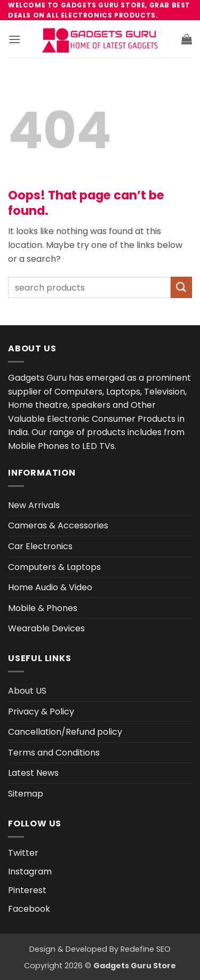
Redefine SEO (146, 949)
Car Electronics (40, 546)
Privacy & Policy (41, 712)
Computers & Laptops (54, 567)
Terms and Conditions (54, 753)
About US (27, 691)
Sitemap (26, 794)
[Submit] (181, 287)
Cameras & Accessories (58, 525)
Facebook (29, 909)
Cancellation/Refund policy (65, 732)
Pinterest (27, 890)
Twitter (23, 853)
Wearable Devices (46, 628)
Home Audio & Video (50, 587)
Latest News (33, 773)
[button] (14, 39)
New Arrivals (34, 505)
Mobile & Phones (43, 608)
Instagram (30, 871)
